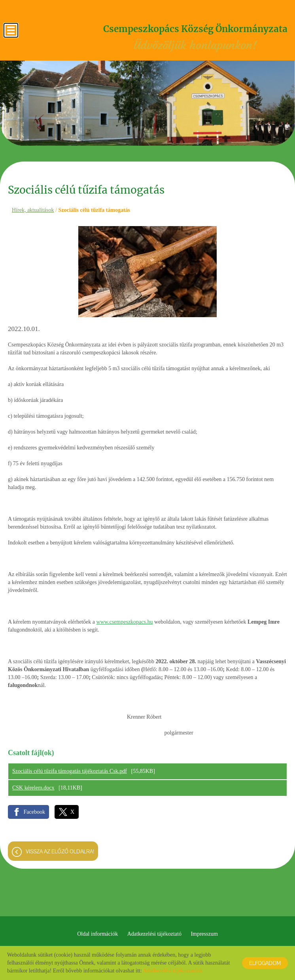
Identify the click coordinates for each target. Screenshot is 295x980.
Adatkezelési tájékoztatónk (173, 971)
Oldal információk (97, 934)
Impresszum (204, 934)
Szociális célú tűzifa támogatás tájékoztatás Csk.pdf (70, 771)
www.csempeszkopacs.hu (125, 622)
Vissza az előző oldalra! (60, 851)
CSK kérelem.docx (33, 788)
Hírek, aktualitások (33, 210)
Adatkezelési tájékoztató (154, 934)
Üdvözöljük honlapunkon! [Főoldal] (195, 38)
